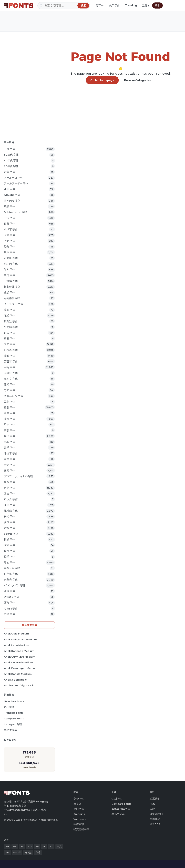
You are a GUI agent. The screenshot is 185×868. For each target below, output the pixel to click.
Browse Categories (137, 80)
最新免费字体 (29, 625)
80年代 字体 (11, 166)
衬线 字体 (10, 528)
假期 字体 (10, 384)
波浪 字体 (10, 591)
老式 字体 (10, 459)
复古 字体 (10, 494)
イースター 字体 (13, 304)
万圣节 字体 (11, 362)
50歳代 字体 (11, 155)
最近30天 (155, 824)
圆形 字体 (10, 505)
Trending (131, 5)
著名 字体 (10, 310)
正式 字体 (10, 333)
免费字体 (79, 799)
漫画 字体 (10, 252)
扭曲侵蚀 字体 (12, 287)
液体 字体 (10, 413)
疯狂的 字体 (11, 264)
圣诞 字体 (10, 241)
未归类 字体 (11, 580)
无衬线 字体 (11, 511)
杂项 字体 (10, 430)
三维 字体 (10, 149)
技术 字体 (10, 551)
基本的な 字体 (12, 201)
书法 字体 (10, 218)
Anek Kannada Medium (19, 651)
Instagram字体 (13, 724)
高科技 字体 (11, 373)
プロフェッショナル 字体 (19, 476)
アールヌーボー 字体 (16, 183)
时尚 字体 (10, 545)
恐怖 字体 (10, 390)
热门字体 (114, 5)
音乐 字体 (10, 448)
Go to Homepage (102, 80)
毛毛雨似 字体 (12, 298)
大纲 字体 (10, 465)
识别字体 (117, 799)
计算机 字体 (11, 258)
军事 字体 (10, 425)
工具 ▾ (146, 6)
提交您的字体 (81, 829)
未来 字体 (10, 344)
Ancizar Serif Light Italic (19, 685)
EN (7, 847)
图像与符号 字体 (13, 396)
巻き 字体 (10, 270)
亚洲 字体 (10, 189)
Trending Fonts (14, 713)
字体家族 (79, 824)
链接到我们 (156, 814)
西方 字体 (10, 603)
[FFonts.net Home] (19, 6)
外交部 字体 (11, 327)
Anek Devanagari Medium (21, 668)
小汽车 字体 (11, 229)
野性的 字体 (11, 608)
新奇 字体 (10, 482)
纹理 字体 (10, 557)
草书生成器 (10, 730)
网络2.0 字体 (12, 597)
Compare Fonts (14, 719)
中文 (59, 847)
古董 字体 (10, 172)
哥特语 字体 (11, 350)
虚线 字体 (10, 292)
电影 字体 (10, 442)
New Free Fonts (14, 701)
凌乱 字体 (10, 419)
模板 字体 (10, 539)
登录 (157, 5)
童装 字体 (10, 407)
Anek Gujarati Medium (18, 662)
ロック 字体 (11, 499)
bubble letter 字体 (16, 212)
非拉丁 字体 (11, 453)
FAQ (152, 804)
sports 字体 (11, 534)
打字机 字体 (11, 574)
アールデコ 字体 (13, 178)
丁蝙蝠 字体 (11, 281)
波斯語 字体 (11, 321)
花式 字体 (10, 316)
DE (15, 847)
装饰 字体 (10, 275)
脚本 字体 (10, 522)
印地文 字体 (11, 379)
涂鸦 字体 (10, 356)
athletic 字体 (12, 195)
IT (44, 847)
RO (30, 847)
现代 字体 (10, 436)
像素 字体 (10, 471)
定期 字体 (10, 488)
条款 (152, 809)
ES (22, 847)
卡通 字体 (10, 235)
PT (51, 847)
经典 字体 (10, 247)
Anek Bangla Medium (18, 674)
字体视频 (155, 819)
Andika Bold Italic (15, 680)
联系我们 (155, 799)
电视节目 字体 (12, 568)
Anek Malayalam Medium (20, 639)
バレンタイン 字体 (15, 585)
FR (37, 847)
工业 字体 (10, 402)
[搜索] (64, 6)
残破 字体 (10, 206)
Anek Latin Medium (16, 645)
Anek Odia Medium (16, 634)
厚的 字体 (10, 562)
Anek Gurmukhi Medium (20, 657)
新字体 (100, 5)
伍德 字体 (10, 614)
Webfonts (80, 819)
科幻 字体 (10, 516)
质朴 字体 (10, 339)
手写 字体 (10, 367)
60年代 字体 (11, 160)
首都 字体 (10, 224)
